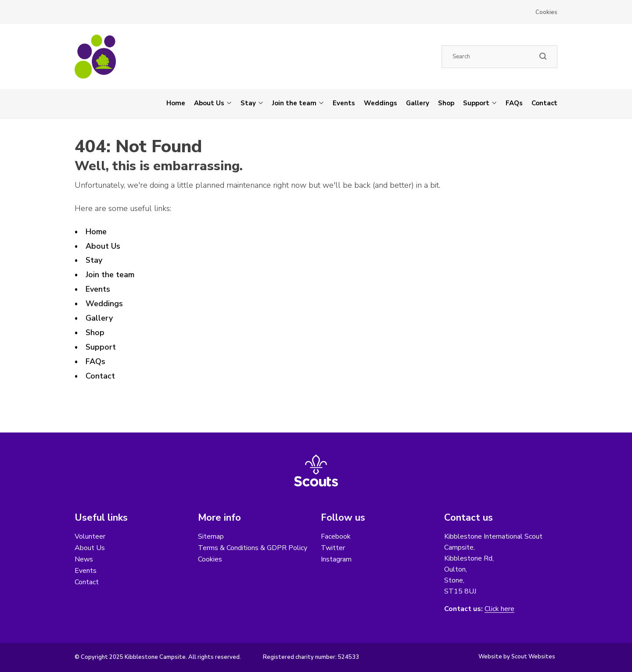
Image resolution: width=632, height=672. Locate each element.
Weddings (381, 103)
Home (176, 103)
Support (476, 103)
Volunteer (90, 536)
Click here (499, 609)
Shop (446, 103)
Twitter (333, 548)
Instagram (336, 559)
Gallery (418, 103)
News (84, 559)
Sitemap (211, 536)
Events (344, 103)
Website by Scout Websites (517, 657)
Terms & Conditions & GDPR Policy (253, 548)
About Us (209, 103)
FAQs (514, 103)
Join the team (294, 103)
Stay (248, 103)
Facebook (336, 536)
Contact (544, 103)
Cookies (546, 12)
